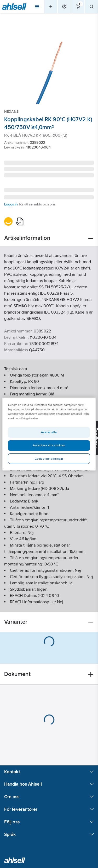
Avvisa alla (49, 432)
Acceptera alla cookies (49, 445)
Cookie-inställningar (49, 459)
